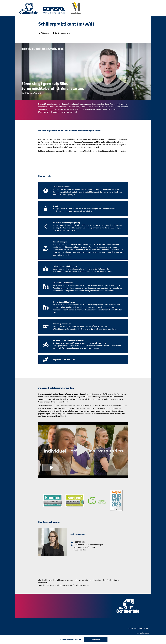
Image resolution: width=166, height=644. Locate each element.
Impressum (133, 628)
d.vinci (147, 633)
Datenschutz (144, 628)
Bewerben (96, 640)
